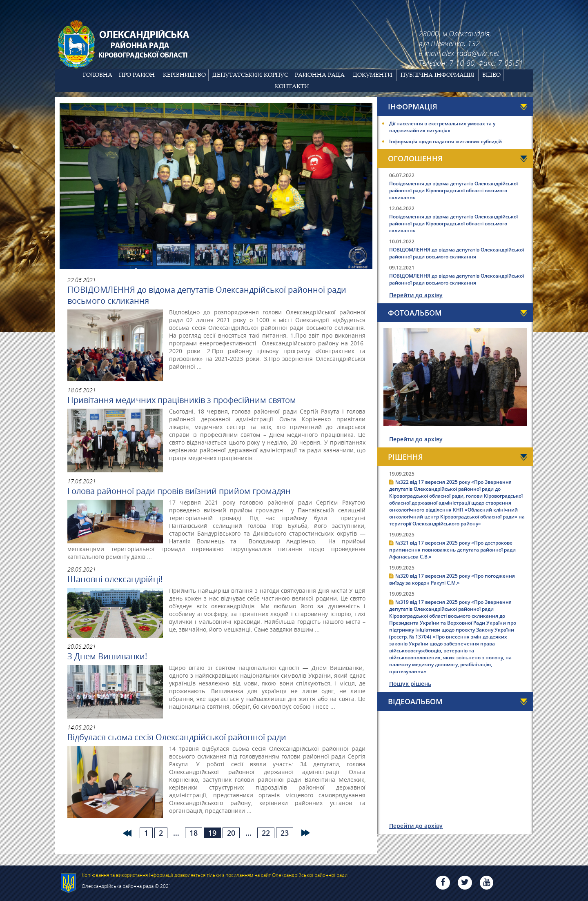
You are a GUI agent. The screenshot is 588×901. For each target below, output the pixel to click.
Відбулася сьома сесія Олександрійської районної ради (177, 737)
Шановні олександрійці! (115, 579)
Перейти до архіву (416, 295)
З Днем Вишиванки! (107, 656)
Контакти (292, 86)
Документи (373, 75)
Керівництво (184, 75)
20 (231, 833)
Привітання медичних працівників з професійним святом (182, 400)
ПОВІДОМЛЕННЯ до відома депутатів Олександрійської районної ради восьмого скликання (207, 295)
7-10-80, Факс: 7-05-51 (486, 63)
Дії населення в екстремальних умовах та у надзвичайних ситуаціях (442, 127)
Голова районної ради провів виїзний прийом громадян (179, 491)
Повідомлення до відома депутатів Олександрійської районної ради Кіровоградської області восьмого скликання (453, 190)
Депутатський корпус (250, 75)
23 (285, 833)
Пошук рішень (410, 684)
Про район (137, 75)
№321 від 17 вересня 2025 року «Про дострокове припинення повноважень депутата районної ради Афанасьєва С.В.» (452, 550)
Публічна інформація (437, 75)
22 (266, 833)
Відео (491, 75)
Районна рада (320, 75)
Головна (98, 75)
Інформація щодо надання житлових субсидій (445, 141)
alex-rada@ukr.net (470, 53)
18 (194, 833)
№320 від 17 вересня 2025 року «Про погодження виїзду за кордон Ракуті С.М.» (452, 579)
